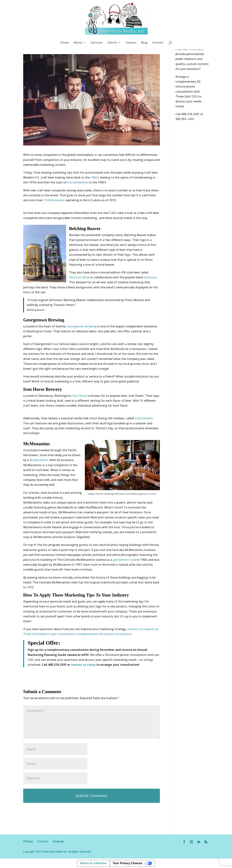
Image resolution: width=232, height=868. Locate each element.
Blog (144, 43)
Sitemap (58, 841)
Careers (131, 43)
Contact (158, 43)
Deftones (150, 277)
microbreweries (78, 182)
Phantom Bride (79, 277)
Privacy (30, 841)
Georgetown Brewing (81, 326)
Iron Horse (80, 396)
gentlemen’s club (124, 560)
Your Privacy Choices (128, 863)
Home (65, 43)
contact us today (83, 665)
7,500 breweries (54, 200)
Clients (112, 43)
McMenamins (39, 460)
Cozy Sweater (144, 418)
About (78, 43)
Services (97, 43)
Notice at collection (93, 863)
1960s (95, 177)
